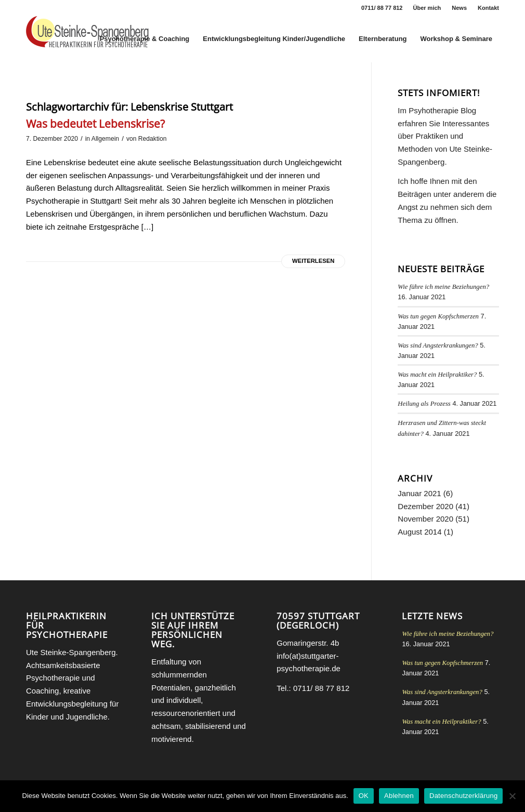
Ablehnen (399, 796)
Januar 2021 (419, 493)
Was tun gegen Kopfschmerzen (438, 316)
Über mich (427, 8)
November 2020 (425, 519)
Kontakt (488, 8)
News (459, 8)
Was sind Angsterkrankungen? (438, 345)
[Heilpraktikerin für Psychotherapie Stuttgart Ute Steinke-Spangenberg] (87, 39)
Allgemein (105, 139)
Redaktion (153, 139)
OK (364, 796)
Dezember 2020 (425, 506)
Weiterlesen (313, 261)
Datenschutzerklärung (463, 796)
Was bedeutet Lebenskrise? (95, 124)
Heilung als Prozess (424, 404)
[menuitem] (428, 8)
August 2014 (419, 532)
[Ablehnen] (512, 796)
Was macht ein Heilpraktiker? (437, 375)
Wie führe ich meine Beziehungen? (443, 287)
